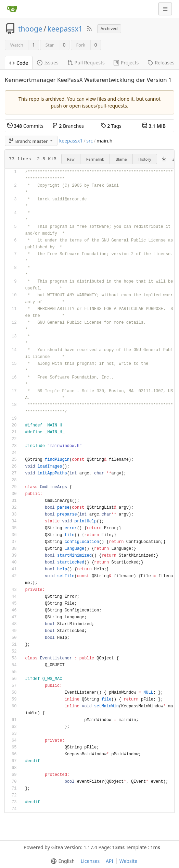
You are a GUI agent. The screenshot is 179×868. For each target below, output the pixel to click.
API (110, 861)
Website (129, 861)
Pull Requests (86, 63)
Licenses (90, 861)
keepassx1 (65, 29)
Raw (71, 159)
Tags (111, 126)
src (89, 141)
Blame (121, 159)
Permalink (95, 159)
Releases (161, 63)
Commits (25, 126)
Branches (68, 126)
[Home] (12, 9)
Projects (126, 63)
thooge (30, 29)
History (145, 159)
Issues (48, 63)
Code (19, 63)
